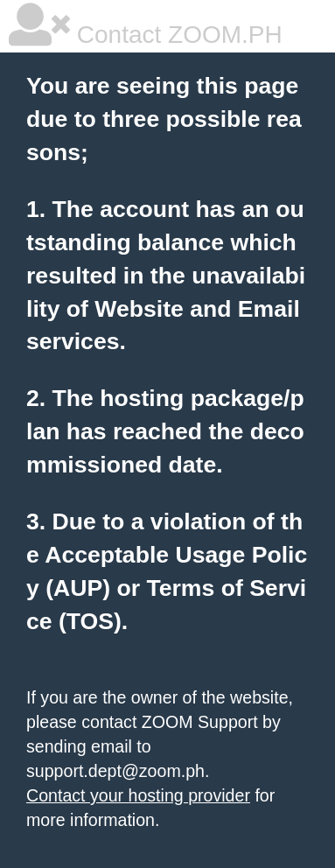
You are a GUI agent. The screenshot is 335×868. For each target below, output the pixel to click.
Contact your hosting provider (138, 795)
